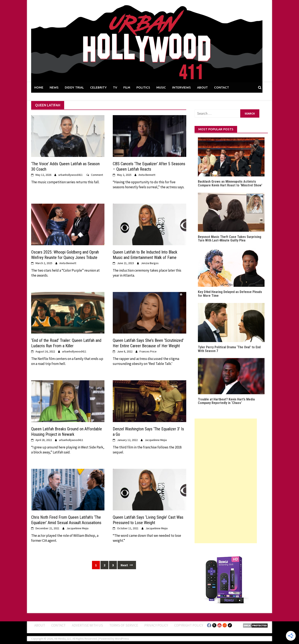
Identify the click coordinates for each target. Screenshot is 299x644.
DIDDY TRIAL (74, 87)
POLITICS (143, 87)
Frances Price (148, 351)
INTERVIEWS (181, 87)
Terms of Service (124, 625)
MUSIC (161, 87)
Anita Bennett (147, 175)
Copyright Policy (189, 625)
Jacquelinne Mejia (156, 440)
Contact (58, 625)
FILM (127, 87)
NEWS (54, 87)
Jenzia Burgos (150, 263)
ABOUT (202, 87)
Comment (97, 175)
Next (127, 565)
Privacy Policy (156, 625)
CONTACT (222, 87)
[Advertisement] (226, 481)
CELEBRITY (98, 87)
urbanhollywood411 (70, 175)
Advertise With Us (87, 625)
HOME (39, 87)
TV (115, 87)
